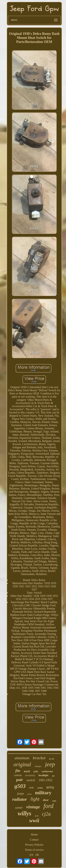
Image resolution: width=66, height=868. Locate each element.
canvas (18, 775)
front (29, 794)
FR (37, 855)
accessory (30, 775)
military (43, 793)
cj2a (46, 814)
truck (27, 771)
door (46, 800)
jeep (50, 764)
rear (32, 787)
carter (19, 808)
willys (25, 813)
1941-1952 (45, 780)
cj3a (36, 771)
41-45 (51, 759)
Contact (34, 840)
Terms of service (34, 850)
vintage (33, 807)
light (35, 799)
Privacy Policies (34, 845)
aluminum (22, 758)
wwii (34, 820)
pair (20, 780)
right (54, 801)
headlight (43, 775)
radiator (19, 799)
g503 (20, 786)
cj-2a (37, 816)
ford (48, 806)
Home (34, 834)
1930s (40, 788)
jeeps (21, 793)
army (50, 787)
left (53, 776)
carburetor (47, 771)
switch (31, 780)
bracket (39, 758)
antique (38, 766)
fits (18, 771)
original (22, 764)
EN (31, 855)
